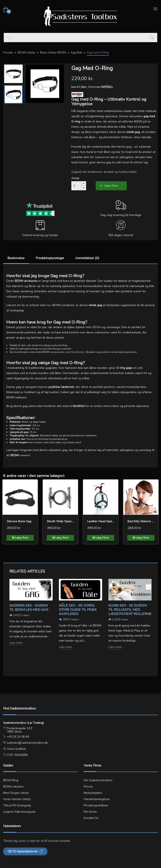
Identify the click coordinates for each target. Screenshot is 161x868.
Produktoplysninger (50, 258)
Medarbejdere (93, 793)
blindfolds (78, 352)
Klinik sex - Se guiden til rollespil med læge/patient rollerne (130, 610)
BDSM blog (11, 780)
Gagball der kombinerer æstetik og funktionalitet (104, 172)
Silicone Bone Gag (19, 521)
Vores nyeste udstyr (17, 799)
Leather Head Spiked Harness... (101, 521)
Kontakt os (91, 818)
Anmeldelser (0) (87, 258)
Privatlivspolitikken (96, 805)
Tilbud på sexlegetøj (17, 805)
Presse (88, 787)
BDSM (97, 327)
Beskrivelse (16, 258)
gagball (21, 327)
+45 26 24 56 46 (18, 737)
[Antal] (76, 186)
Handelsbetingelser (97, 799)
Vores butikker (16, 749)
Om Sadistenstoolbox (98, 780)
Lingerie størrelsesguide (19, 812)
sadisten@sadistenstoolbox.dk (27, 743)
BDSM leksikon (13, 787)
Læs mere (16, 643)
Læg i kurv (111, 186)
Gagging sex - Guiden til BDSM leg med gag (29, 608)
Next (149, 587)
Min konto (90, 812)
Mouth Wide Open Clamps (60, 521)
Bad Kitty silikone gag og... (141, 521)
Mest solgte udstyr (16, 793)
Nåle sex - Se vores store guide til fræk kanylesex (78, 610)
